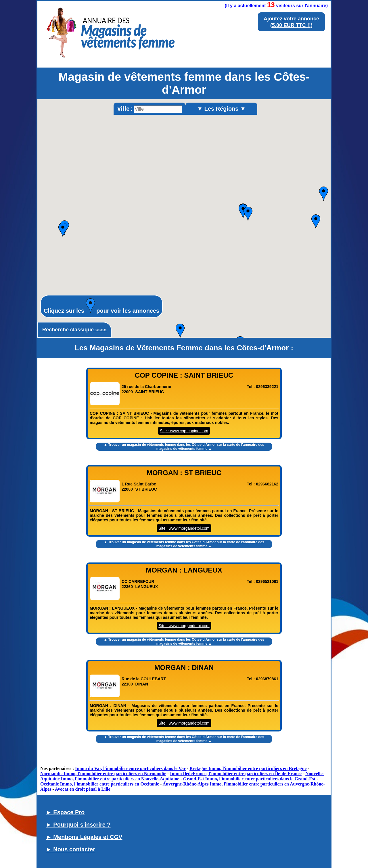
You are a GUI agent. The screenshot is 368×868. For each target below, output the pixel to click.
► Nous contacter (71, 849)
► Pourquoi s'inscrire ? (78, 825)
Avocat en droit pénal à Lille (83, 789)
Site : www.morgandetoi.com (184, 528)
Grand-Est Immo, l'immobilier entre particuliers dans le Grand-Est (249, 779)
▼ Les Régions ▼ (221, 109)
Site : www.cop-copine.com (184, 431)
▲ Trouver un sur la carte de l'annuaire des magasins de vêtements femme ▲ (184, 447)
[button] (316, 222)
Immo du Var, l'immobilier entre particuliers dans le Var (130, 768)
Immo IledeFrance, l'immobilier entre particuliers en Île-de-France (236, 774)
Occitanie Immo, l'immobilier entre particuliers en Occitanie (100, 784)
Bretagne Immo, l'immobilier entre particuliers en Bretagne (248, 768)
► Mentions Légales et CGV (84, 837)
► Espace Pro (65, 812)
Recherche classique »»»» (74, 330)
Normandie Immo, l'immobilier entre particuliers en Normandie (103, 774)
